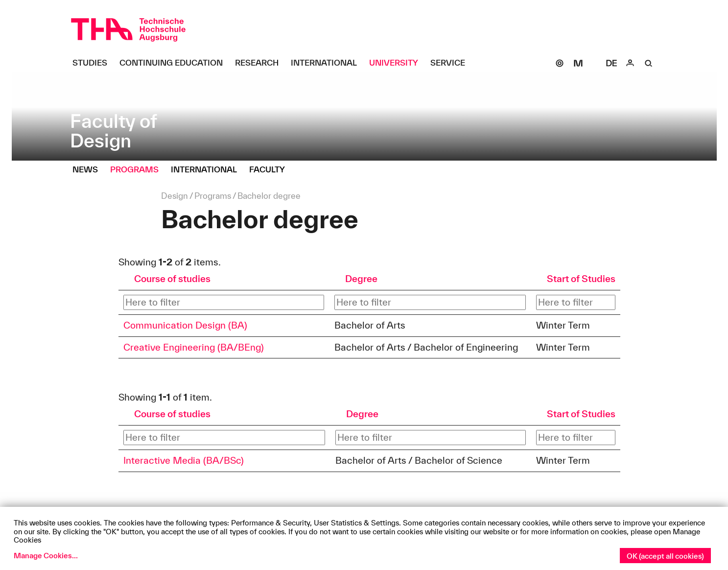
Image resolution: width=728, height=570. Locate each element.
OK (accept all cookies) (665, 556)
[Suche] (649, 63)
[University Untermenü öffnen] (397, 63)
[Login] (630, 63)
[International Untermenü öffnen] (328, 63)
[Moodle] (578, 63)
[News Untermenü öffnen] (89, 170)
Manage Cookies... (46, 556)
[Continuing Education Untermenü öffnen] (175, 63)
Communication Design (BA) (185, 325)
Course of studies (172, 279)
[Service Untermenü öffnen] (451, 63)
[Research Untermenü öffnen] (260, 63)
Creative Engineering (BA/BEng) (194, 347)
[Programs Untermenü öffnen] (138, 170)
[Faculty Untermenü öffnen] (271, 170)
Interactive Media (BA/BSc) (184, 460)
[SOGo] (560, 63)
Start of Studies (581, 279)
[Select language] (611, 63)
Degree (361, 279)
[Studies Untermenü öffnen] (94, 63)
